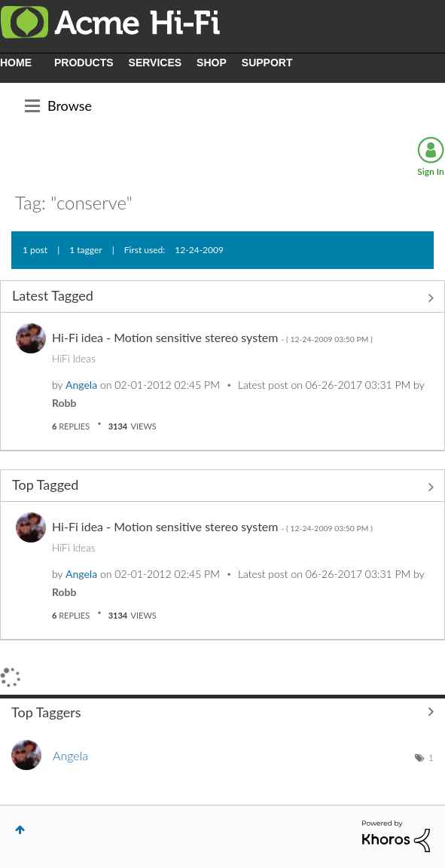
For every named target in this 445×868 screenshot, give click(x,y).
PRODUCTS (84, 63)
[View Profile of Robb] (64, 403)
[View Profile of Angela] (81, 385)
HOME (16, 63)
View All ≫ (222, 298)
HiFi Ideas (74, 359)
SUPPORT (267, 63)
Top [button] (20, 830)
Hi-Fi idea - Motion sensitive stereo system (212, 337)
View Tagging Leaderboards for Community (222, 712)
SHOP (212, 63)
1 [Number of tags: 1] (431, 758)
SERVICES (155, 63)
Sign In (430, 171)
